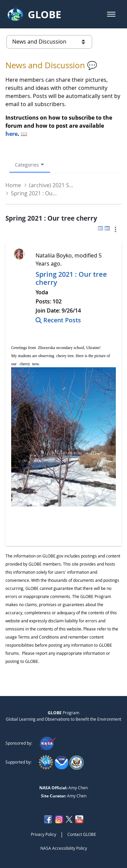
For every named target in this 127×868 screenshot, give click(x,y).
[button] (111, 14)
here (12, 134)
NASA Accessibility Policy (64, 848)
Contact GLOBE (82, 834)
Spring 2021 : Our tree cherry (71, 278)
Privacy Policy (44, 834)
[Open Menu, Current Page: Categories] (30, 165)
